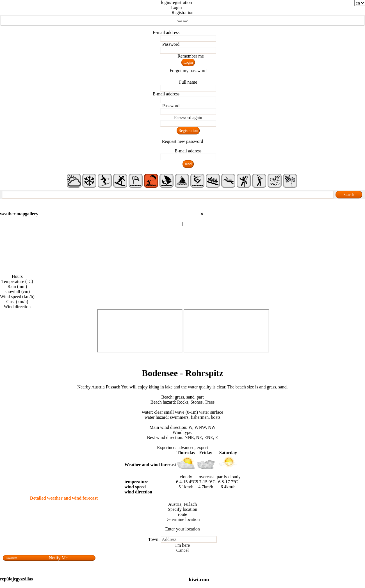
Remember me (191, 56)
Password (171, 44)
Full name (188, 82)
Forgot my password (188, 71)
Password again (188, 117)
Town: (154, 539)
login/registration (176, 2)
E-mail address (166, 32)
